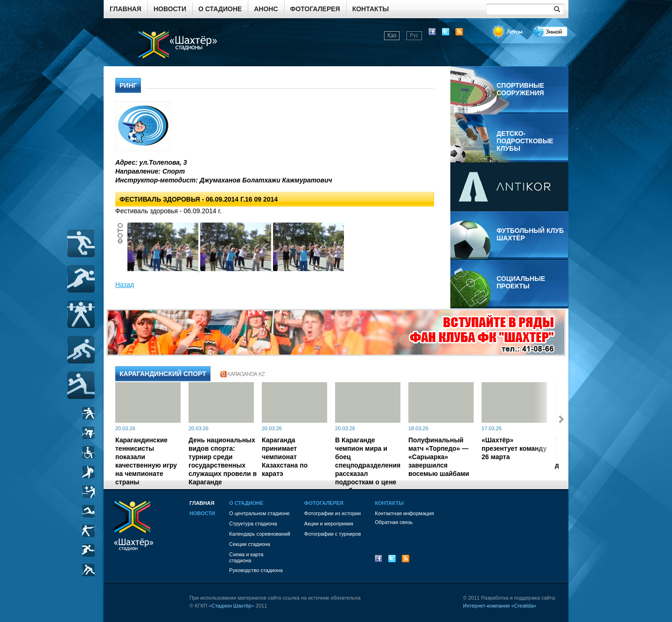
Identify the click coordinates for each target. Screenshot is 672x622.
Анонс (266, 9)
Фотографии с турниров (332, 534)
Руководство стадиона (256, 570)
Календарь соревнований (260, 534)
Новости (170, 9)
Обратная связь (394, 522)
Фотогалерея (315, 9)
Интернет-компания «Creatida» (500, 606)
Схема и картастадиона (246, 557)
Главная (126, 9)
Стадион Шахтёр (231, 606)
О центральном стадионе (259, 513)
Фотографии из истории (332, 513)
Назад (125, 285)
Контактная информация (404, 513)
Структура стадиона (253, 524)
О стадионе (220, 9)
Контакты (371, 9)
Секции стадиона (250, 544)
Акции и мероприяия (329, 524)
